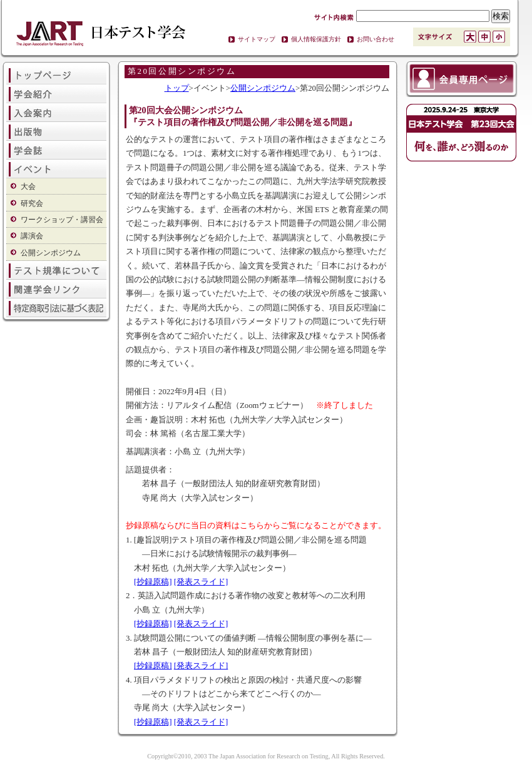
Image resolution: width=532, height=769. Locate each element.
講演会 (32, 236)
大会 (28, 186)
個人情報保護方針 (316, 39)
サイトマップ (257, 39)
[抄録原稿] (153, 582)
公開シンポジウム (51, 253)
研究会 (32, 203)
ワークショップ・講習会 (62, 220)
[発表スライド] (201, 582)
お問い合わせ (376, 39)
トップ (177, 88)
